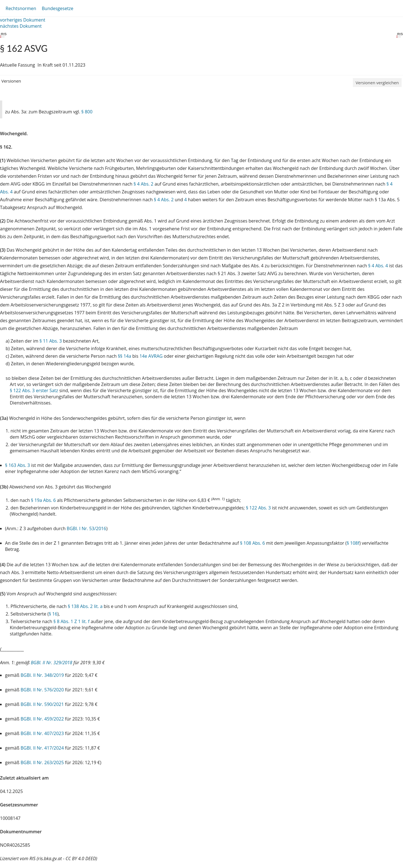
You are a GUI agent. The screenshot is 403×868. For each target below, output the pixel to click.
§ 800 (87, 112)
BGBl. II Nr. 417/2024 (42, 748)
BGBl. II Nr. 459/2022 (42, 719)
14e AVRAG (151, 356)
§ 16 (53, 614)
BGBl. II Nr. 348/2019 (42, 675)
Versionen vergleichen (377, 83)
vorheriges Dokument (23, 20)
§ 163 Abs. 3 (17, 465)
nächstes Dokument (21, 26)
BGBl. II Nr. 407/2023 (42, 733)
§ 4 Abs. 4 (378, 266)
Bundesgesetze (58, 8)
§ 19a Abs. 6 (44, 500)
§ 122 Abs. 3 (258, 508)
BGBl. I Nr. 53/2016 (86, 528)
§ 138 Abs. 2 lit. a (85, 606)
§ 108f (353, 543)
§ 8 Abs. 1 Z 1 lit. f (72, 621)
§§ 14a (125, 356)
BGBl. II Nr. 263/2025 (42, 762)
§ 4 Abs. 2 (143, 184)
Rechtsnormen (21, 8)
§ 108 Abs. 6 (253, 543)
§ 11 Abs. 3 (51, 341)
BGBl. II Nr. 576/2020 (42, 690)
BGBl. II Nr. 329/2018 (51, 663)
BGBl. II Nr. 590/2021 (42, 704)
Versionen (11, 81)
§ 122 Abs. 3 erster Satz (34, 390)
